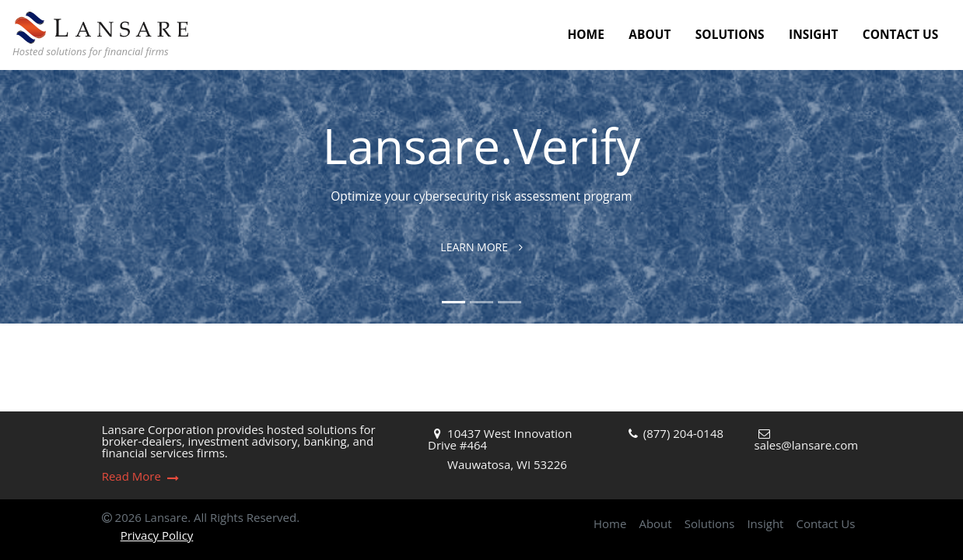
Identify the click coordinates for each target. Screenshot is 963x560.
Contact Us (900, 34)
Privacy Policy (157, 535)
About (650, 34)
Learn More (481, 247)
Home (585, 34)
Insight (813, 34)
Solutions (730, 34)
